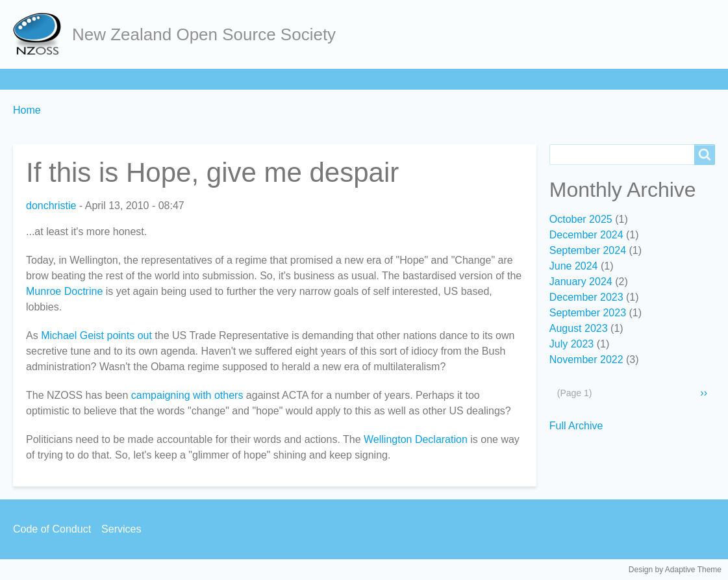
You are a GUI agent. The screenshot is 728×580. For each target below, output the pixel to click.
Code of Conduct (52, 529)
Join (136, 79)
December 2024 (586, 235)
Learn (185, 79)
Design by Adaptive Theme (675, 570)
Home (33, 79)
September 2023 (588, 313)
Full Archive (576, 426)
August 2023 (579, 328)
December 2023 (586, 297)
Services (363, 79)
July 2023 (572, 344)
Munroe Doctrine (64, 291)
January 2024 (581, 282)
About (87, 79)
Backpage (494, 79)
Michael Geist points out (96, 335)
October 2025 (581, 219)
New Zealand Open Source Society (204, 34)
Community (291, 79)
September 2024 (588, 250)
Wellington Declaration (416, 439)
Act (232, 79)
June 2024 (574, 266)
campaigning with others (187, 395)
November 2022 (586, 359)
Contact (427, 79)
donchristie (51, 206)
